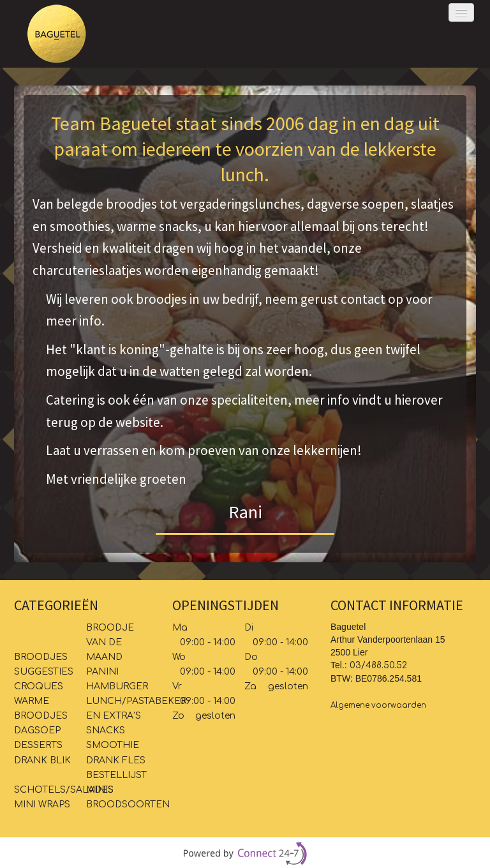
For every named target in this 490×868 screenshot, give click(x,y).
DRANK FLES (116, 760)
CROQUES (39, 686)
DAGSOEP (37, 730)
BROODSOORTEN (129, 804)
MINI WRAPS (43, 804)
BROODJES (41, 657)
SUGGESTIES (44, 672)
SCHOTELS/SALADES (64, 790)
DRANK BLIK (42, 760)
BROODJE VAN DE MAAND (110, 642)
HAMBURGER (117, 686)
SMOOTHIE (113, 745)
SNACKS (106, 730)
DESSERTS (38, 745)
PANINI (102, 672)
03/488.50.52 (378, 665)
